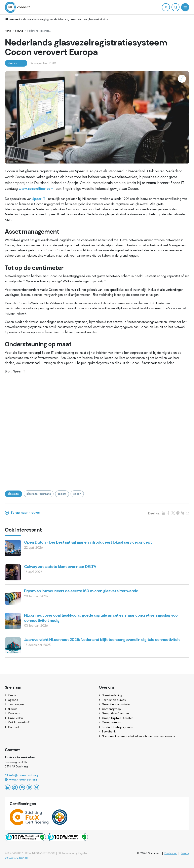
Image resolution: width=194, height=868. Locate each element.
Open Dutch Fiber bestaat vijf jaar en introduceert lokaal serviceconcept (88, 542)
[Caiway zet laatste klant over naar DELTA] (13, 572)
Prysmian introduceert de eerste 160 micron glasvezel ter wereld (81, 591)
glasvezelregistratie (39, 494)
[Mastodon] (29, 787)
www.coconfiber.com (36, 189)
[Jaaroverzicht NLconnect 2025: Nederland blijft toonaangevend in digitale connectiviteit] (13, 645)
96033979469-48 (16, 858)
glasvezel (13, 494)
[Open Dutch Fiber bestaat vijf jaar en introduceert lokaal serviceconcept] (13, 548)
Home (8, 31)
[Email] (97, 775)
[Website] (97, 780)
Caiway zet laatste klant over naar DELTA (60, 567)
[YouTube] (22, 787)
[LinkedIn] (8, 787)
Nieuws (19, 31)
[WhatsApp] (15, 787)
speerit (62, 494)
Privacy (185, 853)
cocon (77, 494)
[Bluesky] (37, 787)
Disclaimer (171, 853)
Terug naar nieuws (22, 513)
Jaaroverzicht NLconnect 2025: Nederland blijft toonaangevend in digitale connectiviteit (102, 640)
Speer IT (39, 199)
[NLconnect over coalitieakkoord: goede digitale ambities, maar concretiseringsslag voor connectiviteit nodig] (13, 621)
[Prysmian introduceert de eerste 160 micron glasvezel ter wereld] (13, 596)
